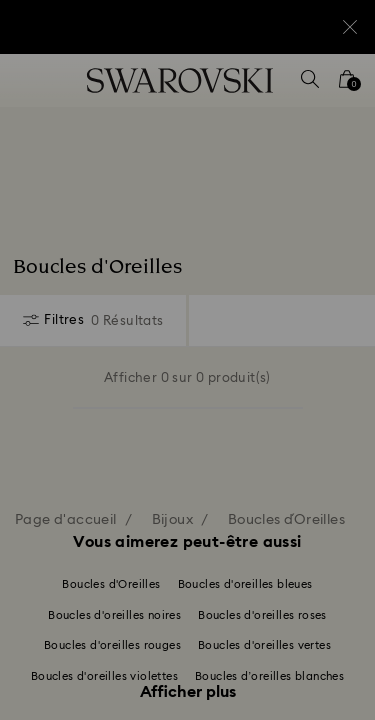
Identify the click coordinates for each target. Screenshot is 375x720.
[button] (332, 90)
